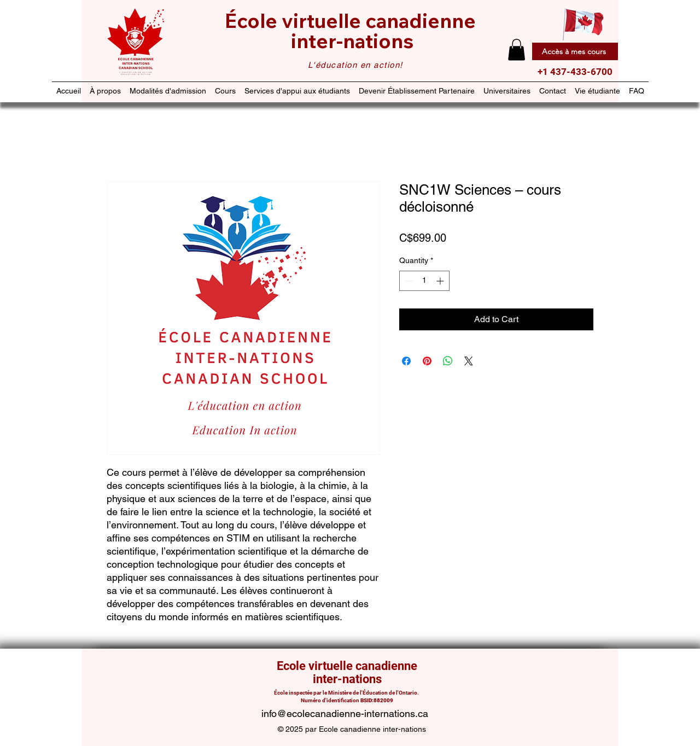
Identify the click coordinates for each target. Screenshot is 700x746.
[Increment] (441, 281)
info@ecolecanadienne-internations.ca (345, 713)
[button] (517, 49)
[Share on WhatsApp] (448, 361)
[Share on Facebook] (406, 361)
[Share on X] (469, 361)
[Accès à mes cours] (575, 51)
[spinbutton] (424, 281)
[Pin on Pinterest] (427, 361)
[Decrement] (408, 281)
